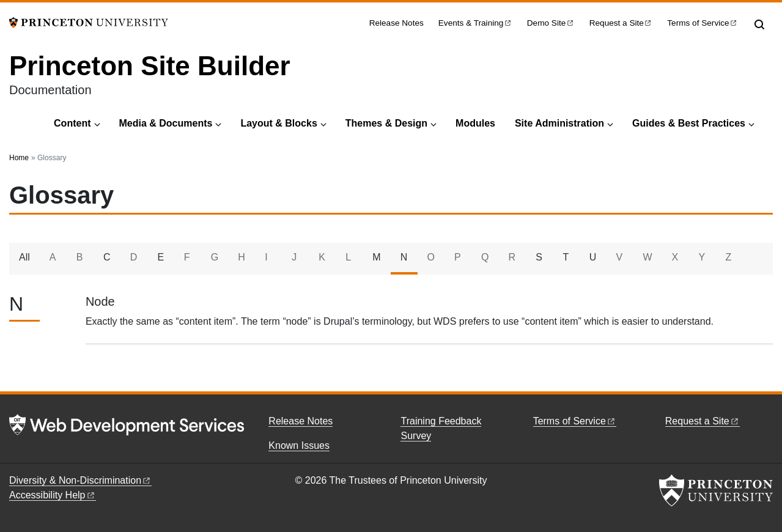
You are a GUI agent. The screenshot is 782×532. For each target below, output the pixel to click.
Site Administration (559, 123)
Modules (475, 123)
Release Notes (397, 23)
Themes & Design (386, 123)
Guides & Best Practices (689, 123)
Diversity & (80, 480)
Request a (621, 23)
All (24, 257)
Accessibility (53, 495)
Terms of (703, 23)
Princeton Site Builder (150, 66)
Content (72, 123)
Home (19, 158)
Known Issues (299, 445)
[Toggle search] (759, 24)
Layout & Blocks (278, 123)
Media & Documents (166, 123)
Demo (551, 23)
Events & (475, 23)
